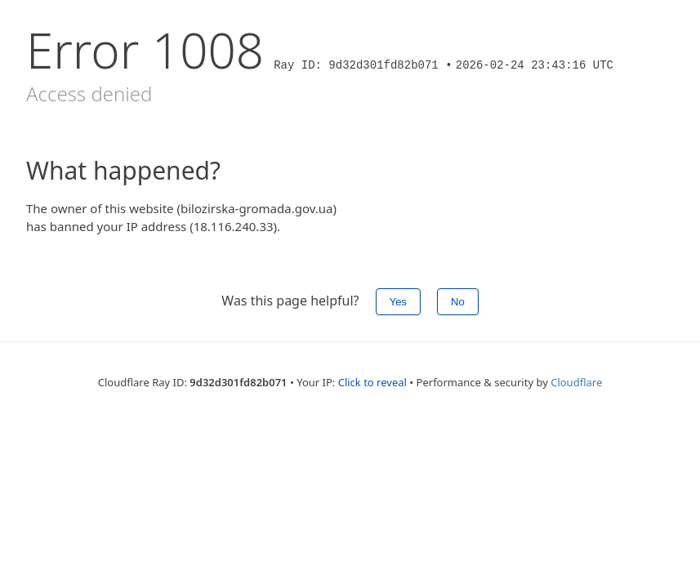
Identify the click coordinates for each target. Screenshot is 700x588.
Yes (398, 302)
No (458, 302)
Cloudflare (576, 382)
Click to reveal (372, 382)
